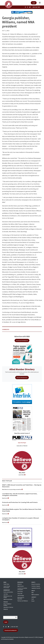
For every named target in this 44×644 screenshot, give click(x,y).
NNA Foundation (35, 595)
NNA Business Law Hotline (8, 597)
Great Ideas (20, 592)
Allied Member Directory (22, 369)
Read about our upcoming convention (12, 489)
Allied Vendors (21, 586)
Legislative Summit (36, 588)
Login (34, 3)
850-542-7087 (15, 627)
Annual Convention (36, 584)
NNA (32, 593)
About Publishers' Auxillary (7, 605)
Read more (6, 498)
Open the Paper (22, 443)
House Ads (20, 594)
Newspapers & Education (21, 598)
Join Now (6, 594)
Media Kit (6, 609)
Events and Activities (8, 592)
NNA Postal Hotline (8, 599)
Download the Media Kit (22, 340)
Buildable (11, 639)
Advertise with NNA (22, 336)
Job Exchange (21, 596)
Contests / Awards (36, 586)
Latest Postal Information (7, 587)
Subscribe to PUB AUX (22, 446)
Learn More (22, 475)
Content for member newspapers (22, 589)
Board (33, 601)
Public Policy (6, 584)
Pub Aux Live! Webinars (23, 601)
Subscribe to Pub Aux (8, 607)
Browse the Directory (22, 378)
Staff (33, 599)
